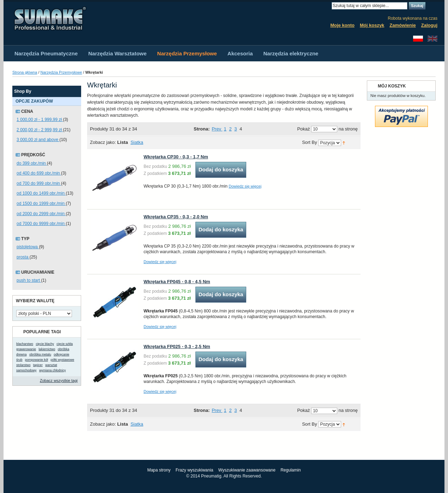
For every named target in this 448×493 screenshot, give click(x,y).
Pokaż (303, 129)
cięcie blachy (45, 344)
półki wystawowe (62, 360)
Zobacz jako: (103, 142)
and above (38, 140)
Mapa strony (159, 470)
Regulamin (290, 470)
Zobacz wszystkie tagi (59, 381)
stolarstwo (23, 365)
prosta (23, 257)
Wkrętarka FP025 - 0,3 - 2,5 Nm (177, 346)
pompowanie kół (37, 360)
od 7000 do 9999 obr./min (41, 224)
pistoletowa (28, 247)
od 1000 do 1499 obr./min (41, 193)
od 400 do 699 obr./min (39, 173)
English (432, 39)
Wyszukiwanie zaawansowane (247, 470)
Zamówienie (402, 25)
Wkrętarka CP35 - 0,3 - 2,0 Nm (176, 217)
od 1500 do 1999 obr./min (41, 203)
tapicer (38, 365)
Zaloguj (429, 25)
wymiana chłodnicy (53, 370)
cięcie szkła (65, 344)
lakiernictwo (47, 349)
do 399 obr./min (32, 163)
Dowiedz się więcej (245, 186)
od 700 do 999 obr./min (39, 183)
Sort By (310, 143)
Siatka (137, 142)
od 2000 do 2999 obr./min (41, 214)
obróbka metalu (40, 354)
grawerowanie (26, 349)
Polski (418, 39)
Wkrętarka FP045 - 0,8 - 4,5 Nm (177, 282)
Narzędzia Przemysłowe (61, 72)
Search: (327, 6)
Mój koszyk (372, 25)
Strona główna (25, 72)
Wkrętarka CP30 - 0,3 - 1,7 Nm (176, 157)
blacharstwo (25, 344)
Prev (217, 129)
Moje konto (342, 25)
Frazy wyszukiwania (195, 470)
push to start (29, 280)
